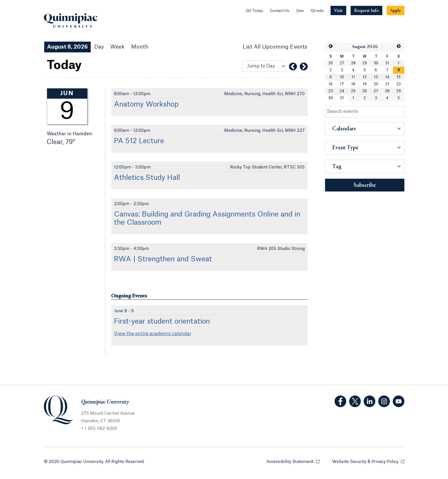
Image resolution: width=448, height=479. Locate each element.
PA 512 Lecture (139, 141)
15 (399, 77)
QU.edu (317, 11)
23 (331, 91)
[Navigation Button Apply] (396, 10)
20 (376, 84)
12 (365, 77)
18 (353, 84)
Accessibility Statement (293, 461)
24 (342, 91)
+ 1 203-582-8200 (99, 429)
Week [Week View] (117, 47)
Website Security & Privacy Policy (368, 461)
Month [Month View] (140, 47)
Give (300, 11)
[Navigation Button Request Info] (366, 10)
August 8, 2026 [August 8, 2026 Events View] (67, 47)
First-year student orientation (162, 322)
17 (342, 84)
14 (387, 77)
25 (353, 91)
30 (376, 63)
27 (342, 63)
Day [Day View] (99, 47)
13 (376, 77)
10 (342, 77)
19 (365, 84)
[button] (331, 46)
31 (387, 63)
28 (353, 63)
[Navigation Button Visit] (338, 10)
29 (365, 63)
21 (387, 84)
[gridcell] (399, 70)
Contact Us (280, 11)
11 (353, 77)
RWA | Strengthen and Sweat (163, 259)
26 (331, 63)
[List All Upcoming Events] (275, 47)
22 (399, 84)
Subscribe (365, 185)
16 (331, 84)
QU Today (254, 11)
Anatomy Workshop (146, 104)
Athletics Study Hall (147, 178)
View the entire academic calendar (153, 334)
